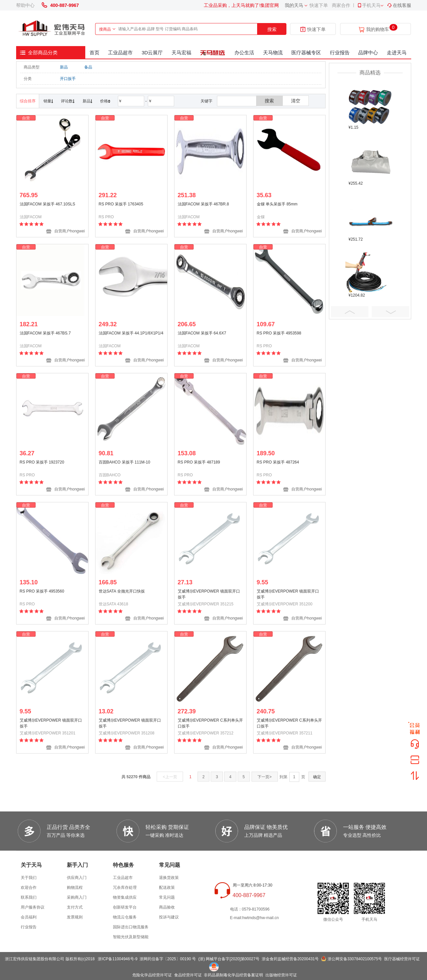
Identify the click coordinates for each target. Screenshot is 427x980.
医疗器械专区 (306, 53)
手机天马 (369, 5)
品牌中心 (368, 53)
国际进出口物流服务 (131, 927)
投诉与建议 (169, 917)
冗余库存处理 (125, 887)
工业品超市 (120, 53)
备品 (88, 67)
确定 (317, 777)
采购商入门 (77, 897)
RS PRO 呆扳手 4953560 (42, 591)
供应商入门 (77, 878)
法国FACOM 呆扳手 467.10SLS (48, 204)
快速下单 (319, 5)
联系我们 (29, 897)
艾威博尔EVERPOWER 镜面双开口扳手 (209, 594)
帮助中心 (25, 5)
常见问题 (167, 897)
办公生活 (244, 53)
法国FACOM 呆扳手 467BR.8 (203, 204)
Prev (350, 312)
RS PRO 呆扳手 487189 (199, 462)
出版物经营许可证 (281, 975)
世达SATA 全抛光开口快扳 (122, 591)
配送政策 (167, 887)
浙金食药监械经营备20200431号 (290, 959)
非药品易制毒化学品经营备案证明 (233, 975)
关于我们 (29, 878)
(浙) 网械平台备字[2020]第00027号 (229, 959)
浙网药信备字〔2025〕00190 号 (168, 959)
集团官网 (270, 5)
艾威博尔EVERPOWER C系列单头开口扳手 (210, 723)
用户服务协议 (33, 907)
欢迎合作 (29, 887)
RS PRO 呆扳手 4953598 (279, 333)
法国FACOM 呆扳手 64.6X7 (202, 333)
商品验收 (167, 907)
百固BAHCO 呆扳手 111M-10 (125, 462)
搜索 (272, 29)
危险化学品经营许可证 (152, 975)
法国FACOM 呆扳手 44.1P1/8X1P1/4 (131, 333)
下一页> (265, 777)
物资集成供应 (125, 897)
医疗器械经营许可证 (402, 959)
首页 (94, 53)
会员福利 (29, 917)
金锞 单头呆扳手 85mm (277, 204)
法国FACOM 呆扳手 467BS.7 (45, 333)
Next (390, 312)
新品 (64, 67)
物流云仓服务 (125, 917)
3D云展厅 (152, 53)
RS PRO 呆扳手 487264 (278, 462)
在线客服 (399, 5)
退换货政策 (169, 878)
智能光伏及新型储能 (131, 937)
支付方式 (75, 907)
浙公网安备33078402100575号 (355, 959)
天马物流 (273, 53)
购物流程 (75, 887)
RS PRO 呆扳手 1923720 (42, 462)
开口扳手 (68, 79)
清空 (296, 101)
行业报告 (340, 53)
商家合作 (341, 5)
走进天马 (397, 53)
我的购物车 (378, 29)
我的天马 (294, 5)
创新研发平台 (125, 907)
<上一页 (170, 777)
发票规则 (75, 917)
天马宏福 (181, 53)
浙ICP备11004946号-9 (118, 959)
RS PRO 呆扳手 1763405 (121, 204)
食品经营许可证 (188, 975)
